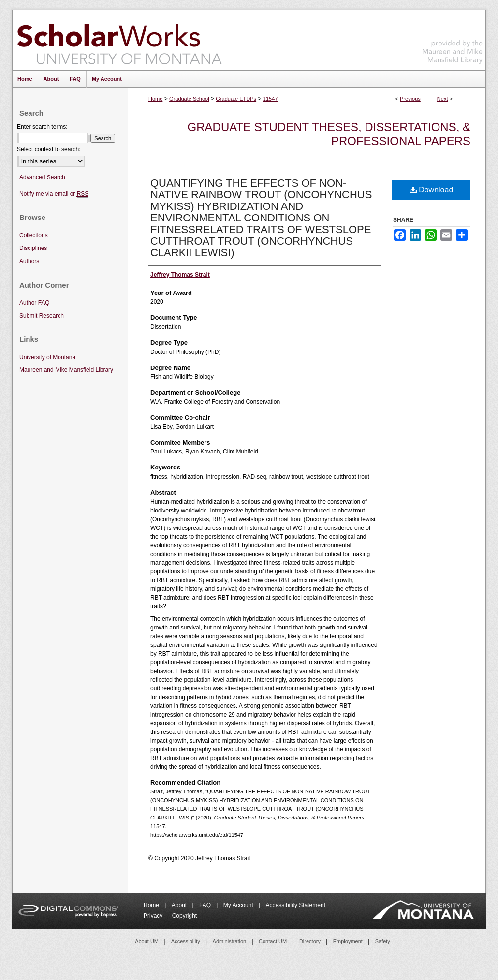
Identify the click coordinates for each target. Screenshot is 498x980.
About (180, 905)
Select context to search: (49, 149)
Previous (410, 99)
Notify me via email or (54, 194)
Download (432, 190)
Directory (310, 941)
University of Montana (47, 357)
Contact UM (273, 941)
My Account (239, 905)
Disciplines (33, 248)
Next (443, 99)
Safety (383, 941)
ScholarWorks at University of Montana (119, 40)
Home (155, 99)
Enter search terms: (42, 127)
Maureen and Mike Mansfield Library (453, 38)
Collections (34, 235)
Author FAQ (35, 303)
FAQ (206, 905)
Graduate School (189, 99)
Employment (348, 941)
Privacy (154, 916)
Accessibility (186, 941)
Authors (29, 261)
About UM (147, 941)
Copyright (184, 916)
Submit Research (42, 316)
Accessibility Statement (296, 905)
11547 (271, 99)
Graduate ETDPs (236, 99)
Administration (230, 941)
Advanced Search (42, 177)
